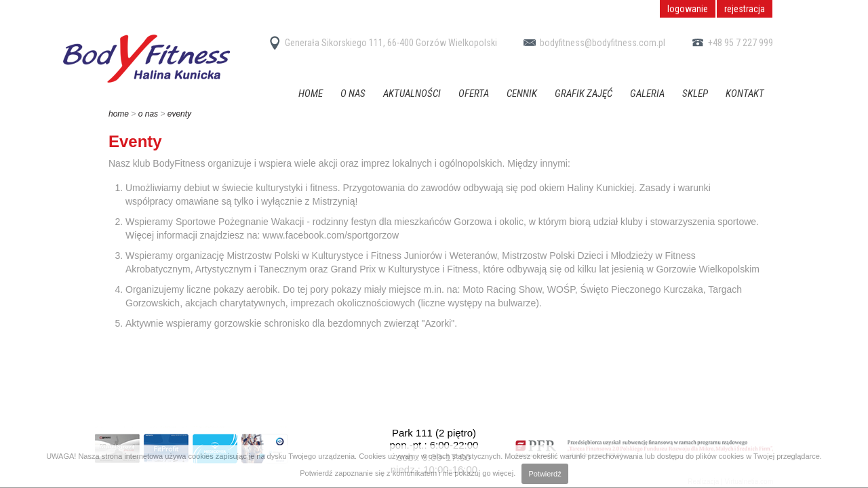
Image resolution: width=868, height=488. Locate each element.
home (119, 114)
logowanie (688, 9)
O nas (353, 94)
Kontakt (745, 94)
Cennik (522, 94)
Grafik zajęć (584, 94)
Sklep (695, 94)
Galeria (647, 94)
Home (311, 94)
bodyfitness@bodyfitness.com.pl (592, 43)
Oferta (474, 94)
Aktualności (412, 94)
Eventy (179, 114)
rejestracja (745, 9)
